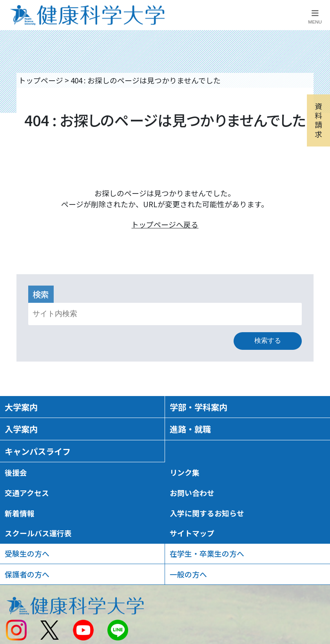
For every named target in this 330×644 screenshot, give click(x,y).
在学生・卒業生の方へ (207, 553)
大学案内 (21, 407)
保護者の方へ (27, 574)
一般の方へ (188, 574)
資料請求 (318, 120)
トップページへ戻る (165, 224)
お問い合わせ (192, 493)
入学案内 (21, 429)
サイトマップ (192, 533)
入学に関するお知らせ (207, 513)
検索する (268, 340)
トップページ (41, 80)
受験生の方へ (27, 553)
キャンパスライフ (38, 451)
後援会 (16, 472)
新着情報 (20, 513)
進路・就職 (190, 429)
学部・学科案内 (199, 407)
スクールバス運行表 (38, 533)
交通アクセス (27, 493)
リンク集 (185, 472)
